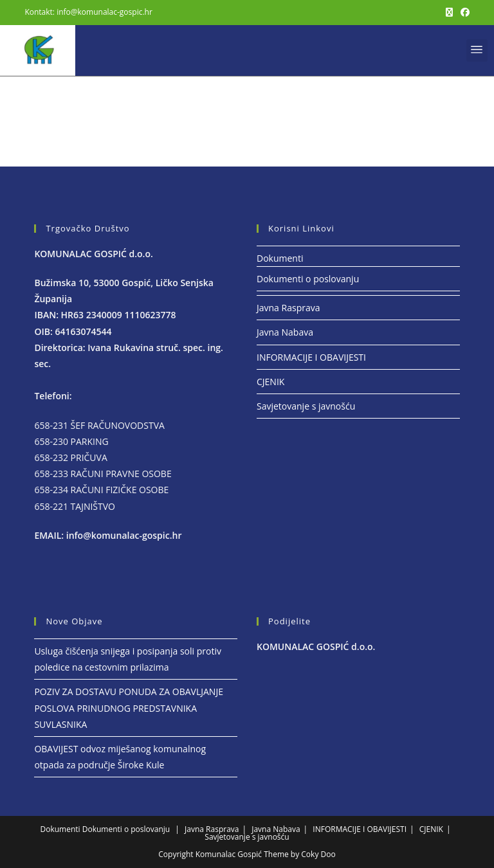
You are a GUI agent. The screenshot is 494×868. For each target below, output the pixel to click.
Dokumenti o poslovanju (308, 279)
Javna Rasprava (288, 308)
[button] (477, 50)
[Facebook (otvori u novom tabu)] (463, 12)
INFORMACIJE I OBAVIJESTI (311, 357)
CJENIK (270, 382)
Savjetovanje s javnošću (306, 406)
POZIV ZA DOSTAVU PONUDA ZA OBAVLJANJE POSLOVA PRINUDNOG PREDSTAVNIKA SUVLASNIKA (129, 708)
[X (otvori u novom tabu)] (449, 12)
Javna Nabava (285, 332)
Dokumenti (280, 258)
